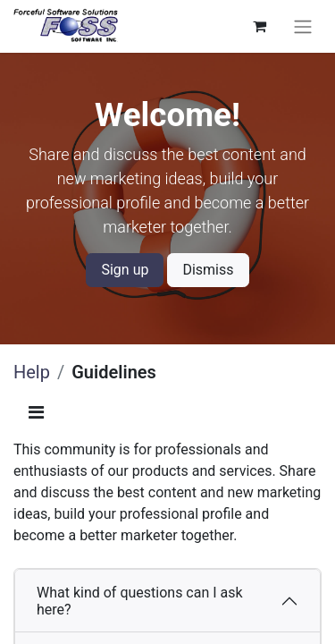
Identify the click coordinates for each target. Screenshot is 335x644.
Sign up (125, 270)
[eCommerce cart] (259, 26)
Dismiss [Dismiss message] (208, 270)
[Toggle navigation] (303, 26)
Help (32, 372)
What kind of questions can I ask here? (140, 601)
